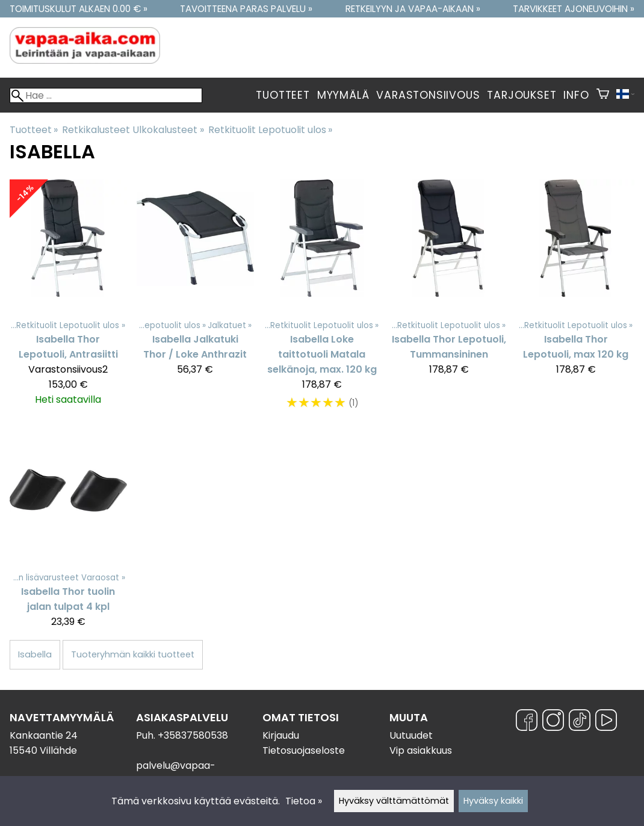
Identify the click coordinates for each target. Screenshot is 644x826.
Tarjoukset (522, 95)
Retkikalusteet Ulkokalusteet (133, 130)
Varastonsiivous (428, 95)
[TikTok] (580, 722)
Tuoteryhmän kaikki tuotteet (133, 654)
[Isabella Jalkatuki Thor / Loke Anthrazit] (195, 301)
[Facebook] (527, 722)
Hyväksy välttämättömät (394, 801)
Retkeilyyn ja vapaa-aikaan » (413, 9)
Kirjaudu (281, 735)
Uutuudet (411, 735)
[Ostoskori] (603, 95)
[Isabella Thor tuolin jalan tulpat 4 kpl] (68, 535)
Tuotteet (283, 95)
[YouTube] (606, 722)
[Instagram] (553, 722)
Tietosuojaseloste (304, 750)
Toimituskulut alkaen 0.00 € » (79, 9)
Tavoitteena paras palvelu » (246, 9)
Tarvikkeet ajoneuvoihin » (574, 9)
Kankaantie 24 (44, 735)
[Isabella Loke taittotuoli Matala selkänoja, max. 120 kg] (322, 301)
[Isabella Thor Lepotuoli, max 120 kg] (576, 301)
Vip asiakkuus (421, 750)
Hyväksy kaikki (493, 801)
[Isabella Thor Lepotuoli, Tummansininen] (449, 301)
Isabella (35, 654)
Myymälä (343, 95)
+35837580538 (193, 735)
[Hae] (106, 95)
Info (576, 95)
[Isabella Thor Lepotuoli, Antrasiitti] (68, 301)
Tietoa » (304, 801)
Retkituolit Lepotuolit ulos (270, 130)
